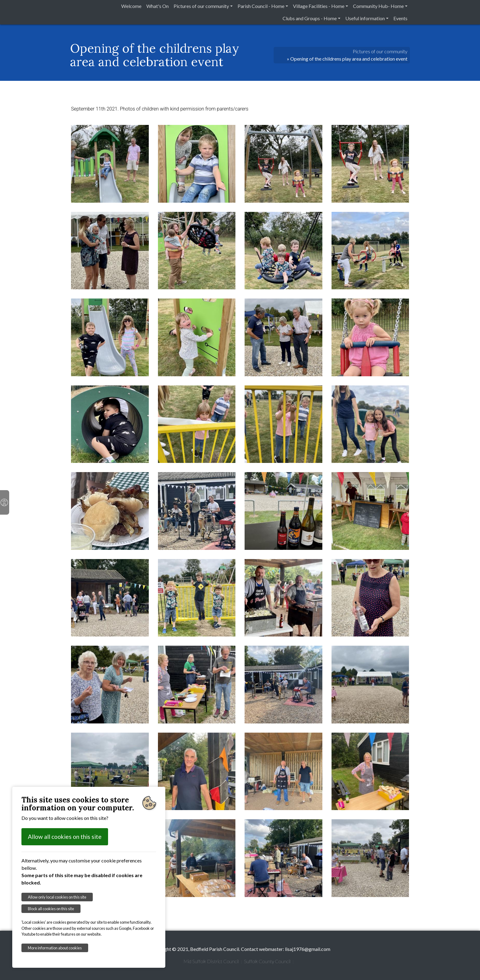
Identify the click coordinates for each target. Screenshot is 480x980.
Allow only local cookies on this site (57, 897)
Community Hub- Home (378, 6)
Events (400, 18)
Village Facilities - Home (319, 6)
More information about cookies (55, 948)
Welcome (131, 6)
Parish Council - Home (261, 6)
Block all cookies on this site (51, 909)
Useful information (365, 18)
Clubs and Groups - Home (310, 18)
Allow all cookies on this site (65, 837)
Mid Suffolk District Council (211, 961)
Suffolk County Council (267, 961)
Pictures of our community (201, 6)
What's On (157, 6)
